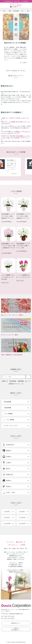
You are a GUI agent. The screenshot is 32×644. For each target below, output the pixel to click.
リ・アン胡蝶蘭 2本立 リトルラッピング (23, 276)
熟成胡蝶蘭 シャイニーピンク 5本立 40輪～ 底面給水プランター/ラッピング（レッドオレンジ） (13, 166)
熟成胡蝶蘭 (13, 381)
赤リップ (28, 381)
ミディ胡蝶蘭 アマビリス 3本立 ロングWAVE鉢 (8, 277)
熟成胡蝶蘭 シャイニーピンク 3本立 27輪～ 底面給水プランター (8, 247)
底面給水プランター (15, 384)
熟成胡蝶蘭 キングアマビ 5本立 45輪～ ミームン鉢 (23, 246)
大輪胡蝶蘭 (21, 381)
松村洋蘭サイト (16, 629)
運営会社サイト (16, 623)
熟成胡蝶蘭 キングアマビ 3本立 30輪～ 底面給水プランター (8, 216)
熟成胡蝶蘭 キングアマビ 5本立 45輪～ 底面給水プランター (23, 216)
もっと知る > (24, 62)
